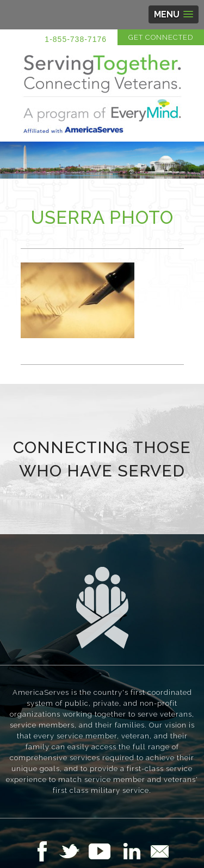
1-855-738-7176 (76, 39)
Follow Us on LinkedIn (135, 851)
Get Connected (161, 37)
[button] (174, 14)
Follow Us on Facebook (45, 851)
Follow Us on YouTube (105, 851)
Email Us (159, 851)
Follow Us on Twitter (74, 851)
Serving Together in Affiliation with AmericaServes (102, 94)
